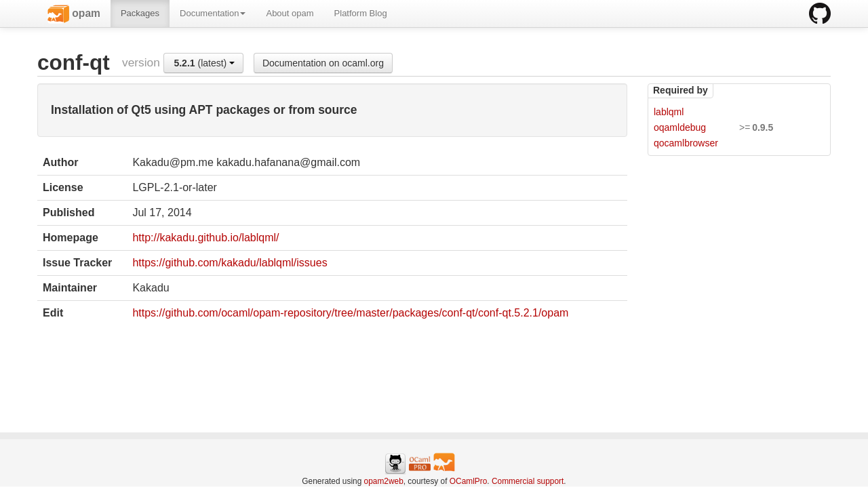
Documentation (213, 13)
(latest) (204, 63)
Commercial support (528, 481)
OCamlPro (469, 481)
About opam (290, 13)
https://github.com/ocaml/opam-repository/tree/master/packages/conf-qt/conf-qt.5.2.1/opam (350, 313)
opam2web (384, 481)
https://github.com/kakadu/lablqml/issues (230, 263)
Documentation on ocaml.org (323, 63)
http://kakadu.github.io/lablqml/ (205, 238)
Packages (140, 13)
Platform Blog (361, 13)
